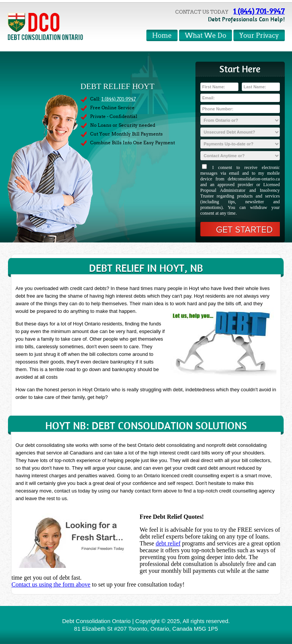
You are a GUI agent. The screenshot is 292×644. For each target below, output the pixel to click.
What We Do (206, 36)
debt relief (168, 543)
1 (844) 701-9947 (259, 11)
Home (162, 36)
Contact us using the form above (51, 584)
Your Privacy (259, 36)
